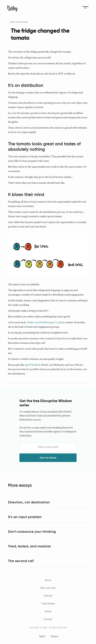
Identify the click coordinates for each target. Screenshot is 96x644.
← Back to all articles (18, 22)
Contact (48, 619)
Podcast (48, 596)
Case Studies (48, 604)
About (48, 580)
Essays (48, 611)
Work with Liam (48, 588)
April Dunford (32, 365)
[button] (85, 7)
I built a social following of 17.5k (44, 322)
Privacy (55, 636)
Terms (42, 636)
